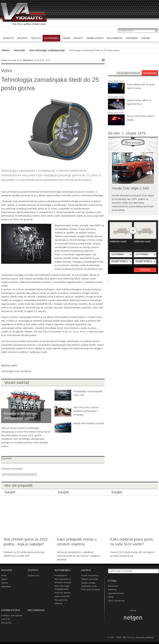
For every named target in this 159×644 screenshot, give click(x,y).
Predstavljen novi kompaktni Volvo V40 (88, 393)
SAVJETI (86, 570)
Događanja (6, 587)
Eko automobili (61, 600)
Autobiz (5, 583)
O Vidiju (112, 581)
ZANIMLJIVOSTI (11, 610)
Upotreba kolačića (116, 593)
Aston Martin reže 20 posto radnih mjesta (141, 86)
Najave (4, 579)
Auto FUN (6, 619)
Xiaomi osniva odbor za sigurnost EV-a (139, 102)
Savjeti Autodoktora (90, 576)
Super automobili (62, 596)
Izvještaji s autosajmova (12, 616)
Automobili (19, 50)
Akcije (4, 576)
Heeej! (111, 597)
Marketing (112, 590)
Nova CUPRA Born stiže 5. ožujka (141, 118)
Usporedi (145, 270)
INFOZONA (6, 623)
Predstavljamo (61, 576)
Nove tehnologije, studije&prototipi (47, 50)
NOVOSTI (7, 570)
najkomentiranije (128, 73)
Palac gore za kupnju (91, 590)
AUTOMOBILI (62, 570)
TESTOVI (33, 570)
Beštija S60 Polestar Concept (89, 423)
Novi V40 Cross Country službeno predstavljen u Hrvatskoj (86, 411)
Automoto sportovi (63, 593)
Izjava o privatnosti (116, 601)
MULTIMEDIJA (36, 610)
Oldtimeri (59, 604)
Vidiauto (5, 50)
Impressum (113, 586)
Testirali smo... (34, 576)
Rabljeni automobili (90, 579)
